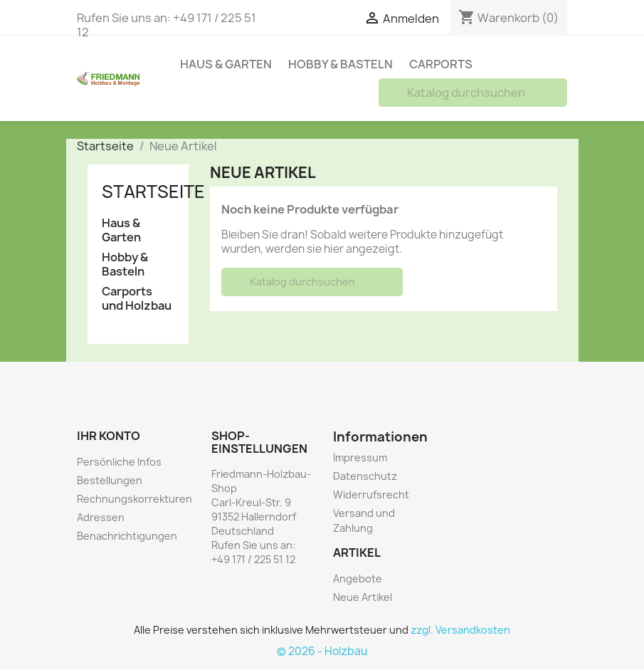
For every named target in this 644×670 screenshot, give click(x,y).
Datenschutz (365, 476)
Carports (441, 64)
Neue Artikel (363, 597)
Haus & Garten (226, 64)
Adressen (101, 517)
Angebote (358, 579)
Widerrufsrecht (371, 494)
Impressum (360, 457)
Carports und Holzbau (137, 299)
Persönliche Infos (119, 462)
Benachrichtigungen (127, 536)
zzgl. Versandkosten (460, 630)
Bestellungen (110, 480)
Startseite (153, 192)
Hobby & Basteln (341, 64)
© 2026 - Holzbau (322, 651)
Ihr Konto (109, 436)
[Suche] (473, 93)
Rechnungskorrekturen (134, 499)
